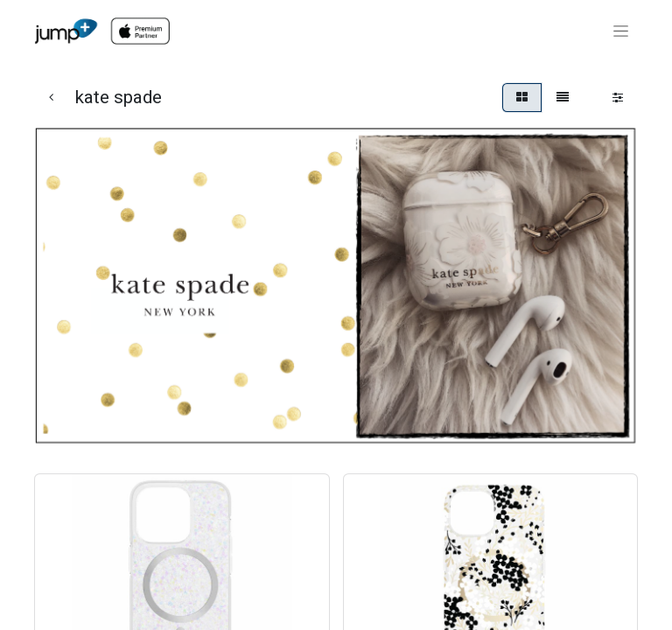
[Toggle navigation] (621, 31)
